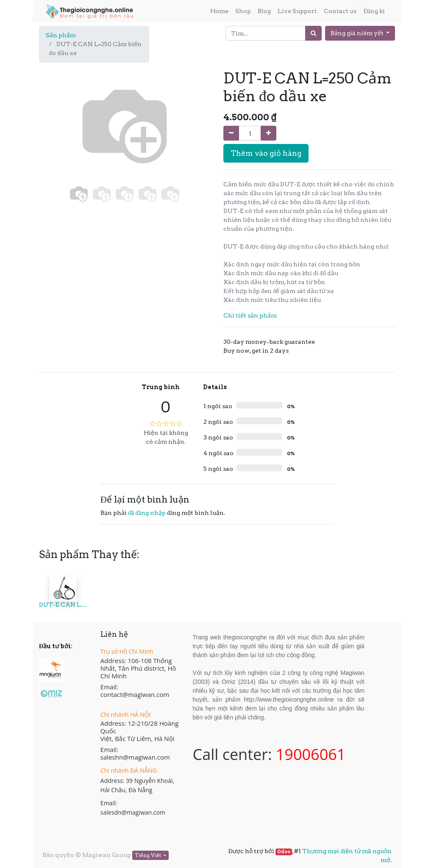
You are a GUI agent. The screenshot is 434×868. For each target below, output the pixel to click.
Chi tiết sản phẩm (250, 315)
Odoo (284, 852)
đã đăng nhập (147, 513)
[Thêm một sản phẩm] (268, 133)
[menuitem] (219, 11)
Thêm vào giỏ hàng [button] (266, 153)
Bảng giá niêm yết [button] (358, 33)
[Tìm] (313, 33)
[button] (52, 154)
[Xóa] (231, 133)
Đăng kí (374, 11)
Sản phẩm (61, 35)
